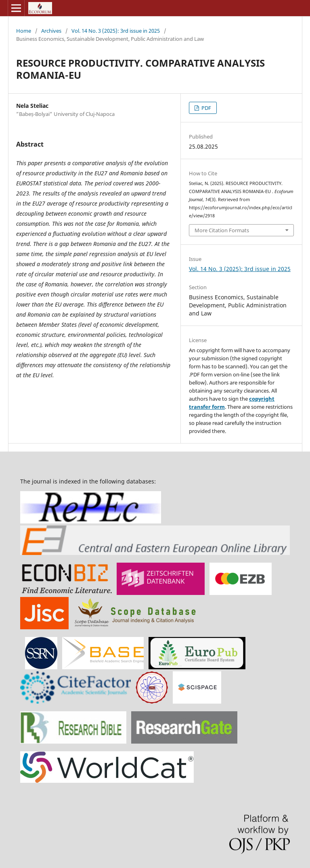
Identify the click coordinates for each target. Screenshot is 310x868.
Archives (51, 31)
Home (24, 31)
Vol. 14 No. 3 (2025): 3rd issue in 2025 (116, 31)
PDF (206, 108)
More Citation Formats (222, 230)
